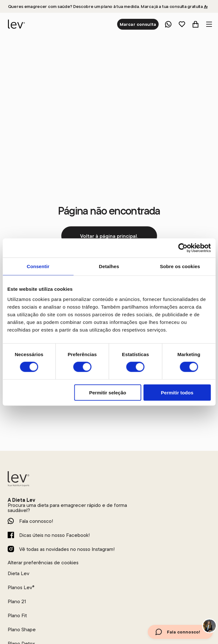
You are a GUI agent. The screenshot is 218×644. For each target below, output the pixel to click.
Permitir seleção (108, 392)
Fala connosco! (36, 521)
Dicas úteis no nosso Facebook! (54, 535)
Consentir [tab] (38, 266)
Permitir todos (177, 392)
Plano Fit (17, 615)
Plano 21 (17, 601)
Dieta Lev (19, 573)
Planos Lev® (21, 587)
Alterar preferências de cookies (43, 562)
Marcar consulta (138, 24)
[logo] (15, 24)
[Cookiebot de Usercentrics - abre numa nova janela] (183, 248)
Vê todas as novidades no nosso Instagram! (67, 549)
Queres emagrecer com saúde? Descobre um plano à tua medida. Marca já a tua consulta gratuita (108, 6)
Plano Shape (22, 629)
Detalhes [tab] (109, 266)
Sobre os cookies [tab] (180, 266)
